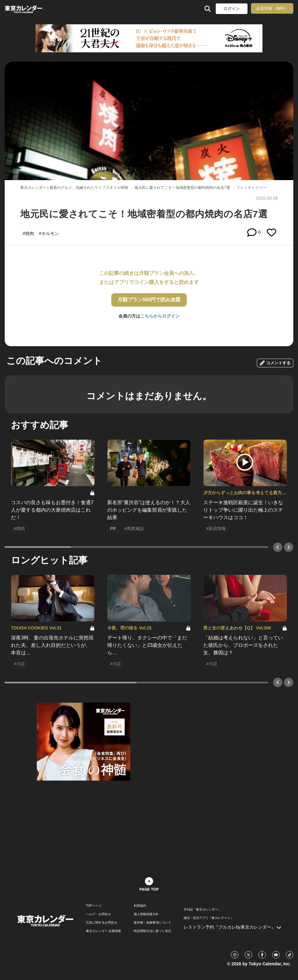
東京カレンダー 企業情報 (104, 931)
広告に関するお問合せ (102, 923)
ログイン (232, 9)
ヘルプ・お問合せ (99, 914)
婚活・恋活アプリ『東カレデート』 (209, 918)
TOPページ (94, 906)
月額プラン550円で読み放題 (149, 300)
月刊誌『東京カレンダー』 (202, 910)
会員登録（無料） (272, 8)
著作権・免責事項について (152, 923)
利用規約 (140, 906)
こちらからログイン (160, 316)
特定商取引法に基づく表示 (152, 931)
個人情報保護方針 (146, 914)
